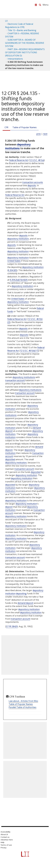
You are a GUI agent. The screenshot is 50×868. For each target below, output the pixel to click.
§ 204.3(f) (12, 270)
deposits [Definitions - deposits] (32, 185)
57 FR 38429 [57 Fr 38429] (12, 626)
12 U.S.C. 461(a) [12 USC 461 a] (37, 160)
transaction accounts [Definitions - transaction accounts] (33, 182)
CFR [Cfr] (6, 127)
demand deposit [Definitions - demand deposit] (25, 603)
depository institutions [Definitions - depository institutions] (18, 146)
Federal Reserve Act (19, 160)
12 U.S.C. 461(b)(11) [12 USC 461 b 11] (29, 351)
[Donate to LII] (36, 5)
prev (39, 134)
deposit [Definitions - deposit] (9, 507)
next (45, 134)
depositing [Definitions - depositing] (21, 594)
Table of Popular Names (25, 127)
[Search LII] (40, 5)
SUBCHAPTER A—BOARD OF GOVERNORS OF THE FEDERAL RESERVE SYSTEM (25, 43)
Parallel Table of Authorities (23, 707)
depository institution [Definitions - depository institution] (18, 239)
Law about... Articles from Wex (23, 701)
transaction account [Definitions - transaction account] (15, 380)
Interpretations (15, 59)
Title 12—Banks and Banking (22, 30)
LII (6, 21)
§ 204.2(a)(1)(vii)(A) (19, 280)
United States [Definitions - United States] (14, 261)
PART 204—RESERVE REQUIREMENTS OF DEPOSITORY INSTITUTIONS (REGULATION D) (25, 52)
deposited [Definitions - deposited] (10, 459)
